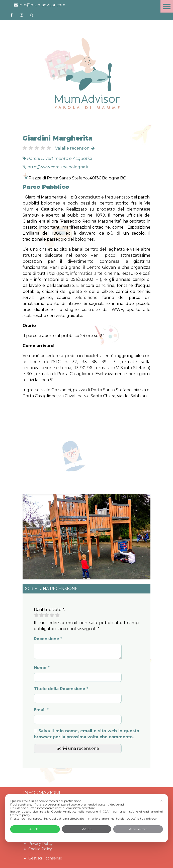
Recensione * (48, 639)
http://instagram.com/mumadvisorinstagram (22, 15)
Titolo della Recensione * (61, 689)
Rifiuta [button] (87, 829)
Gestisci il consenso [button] (45, 858)
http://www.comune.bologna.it (56, 167)
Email (41, 710)
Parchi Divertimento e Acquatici (60, 158)
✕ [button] (161, 801)
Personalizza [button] (138, 829)
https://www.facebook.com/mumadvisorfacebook (12, 15)
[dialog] (87, 818)
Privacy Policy (40, 844)
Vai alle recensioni (75, 148)
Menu (167, 6)
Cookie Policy (40, 849)
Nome (42, 668)
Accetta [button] (35, 829)
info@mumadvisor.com (39, 5)
